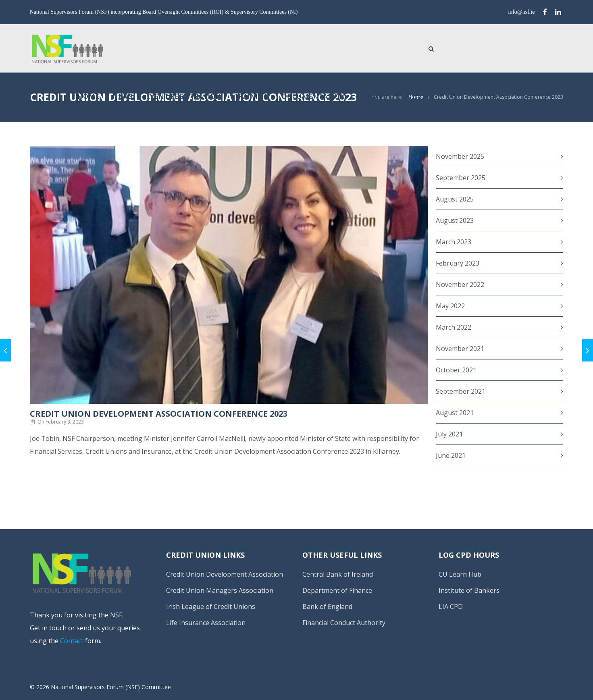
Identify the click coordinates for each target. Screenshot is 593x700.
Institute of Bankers (469, 590)
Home (204, 48)
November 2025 (460, 156)
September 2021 (461, 391)
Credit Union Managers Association (220, 590)
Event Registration (300, 48)
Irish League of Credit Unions (211, 607)
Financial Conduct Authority (344, 623)
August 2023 (455, 220)
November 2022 (460, 285)
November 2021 (460, 349)
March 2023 (454, 242)
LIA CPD (451, 607)
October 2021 (456, 370)
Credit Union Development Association (225, 574)
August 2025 (455, 199)
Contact (528, 48)
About (487, 48)
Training (367, 48)
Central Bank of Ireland (338, 574)
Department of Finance (337, 590)
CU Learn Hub (460, 574)
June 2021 (451, 455)
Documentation (430, 48)
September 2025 (461, 178)
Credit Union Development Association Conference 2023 (498, 97)
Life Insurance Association (206, 623)
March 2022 (454, 327)
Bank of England (327, 607)
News (239, 48)
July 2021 (449, 434)
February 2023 (458, 263)
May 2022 (450, 306)
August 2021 (455, 413)
